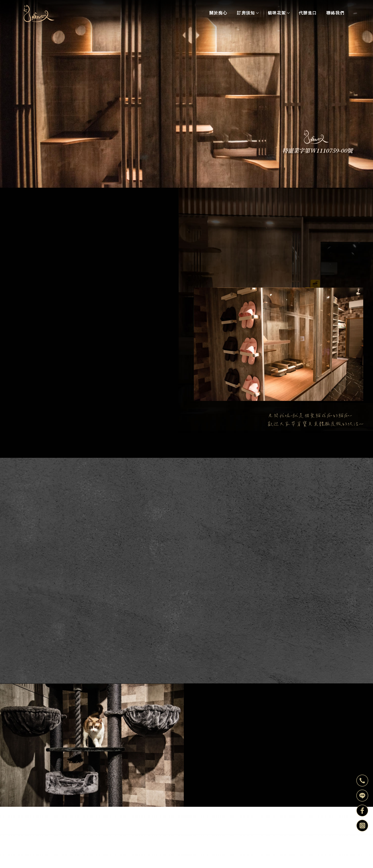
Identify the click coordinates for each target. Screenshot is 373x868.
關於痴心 (218, 13)
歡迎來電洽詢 (72, 423)
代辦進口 (308, 13)
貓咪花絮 (279, 13)
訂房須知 (248, 13)
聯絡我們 (335, 13)
